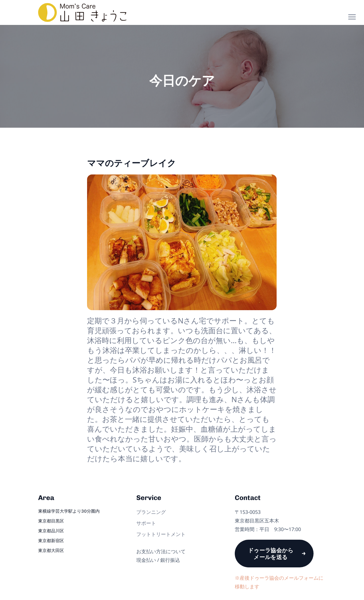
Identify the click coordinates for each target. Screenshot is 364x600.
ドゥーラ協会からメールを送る (271, 554)
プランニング (151, 512)
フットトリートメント (161, 534)
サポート (146, 523)
